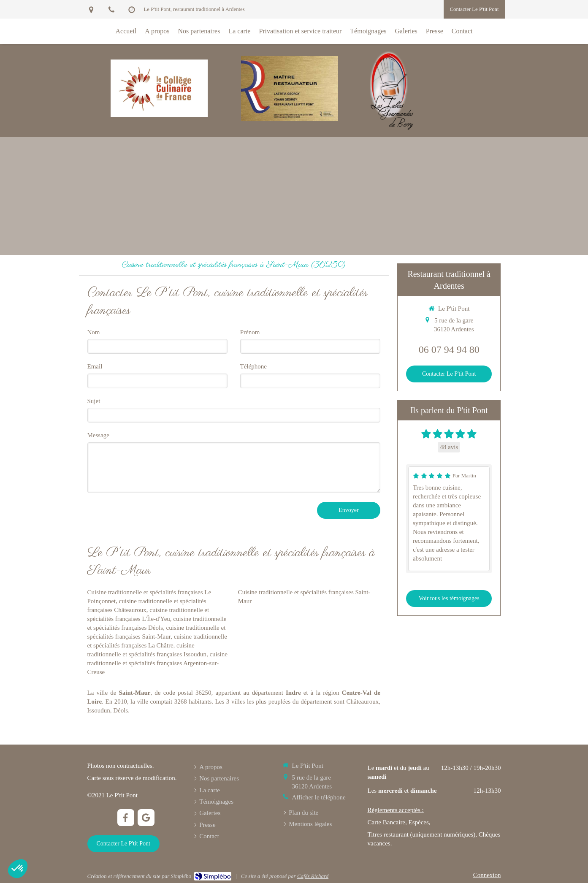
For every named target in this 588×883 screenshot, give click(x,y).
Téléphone (253, 366)
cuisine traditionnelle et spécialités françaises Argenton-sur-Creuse (157, 663)
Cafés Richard (313, 876)
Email (95, 366)
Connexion (487, 875)
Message (99, 435)
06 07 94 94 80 (449, 349)
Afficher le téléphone (319, 797)
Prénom (250, 332)
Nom (94, 332)
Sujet (94, 401)
